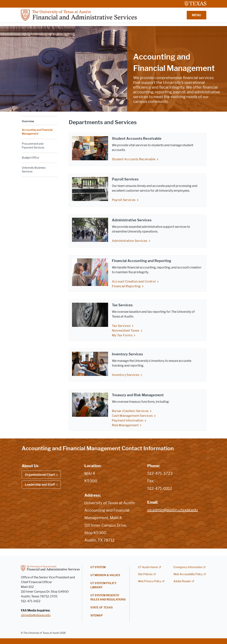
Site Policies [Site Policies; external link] (145, 574)
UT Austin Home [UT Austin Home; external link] (148, 567)
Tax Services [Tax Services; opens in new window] (121, 326)
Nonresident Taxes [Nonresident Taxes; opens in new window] (126, 331)
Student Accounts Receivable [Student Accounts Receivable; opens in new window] (134, 159)
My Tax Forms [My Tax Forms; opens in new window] (122, 335)
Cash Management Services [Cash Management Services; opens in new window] (132, 416)
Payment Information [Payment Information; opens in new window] (128, 420)
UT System (98, 567)
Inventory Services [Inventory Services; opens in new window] (126, 375)
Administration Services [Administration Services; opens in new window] (130, 241)
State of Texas (102, 608)
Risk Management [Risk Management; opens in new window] (125, 425)
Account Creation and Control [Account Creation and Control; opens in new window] (134, 282)
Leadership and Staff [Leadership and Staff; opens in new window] (40, 485)
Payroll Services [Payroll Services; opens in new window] (124, 200)
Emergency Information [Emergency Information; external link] (188, 567)
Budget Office (30, 158)
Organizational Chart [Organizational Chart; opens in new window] (40, 475)
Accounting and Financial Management (37, 132)
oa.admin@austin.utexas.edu (173, 510)
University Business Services (34, 170)
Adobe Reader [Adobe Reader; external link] (182, 581)
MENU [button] (196, 15)
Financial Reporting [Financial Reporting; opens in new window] (126, 286)
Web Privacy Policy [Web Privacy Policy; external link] (150, 581)
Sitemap (97, 616)
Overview (28, 121)
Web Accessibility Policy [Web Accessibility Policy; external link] (188, 574)
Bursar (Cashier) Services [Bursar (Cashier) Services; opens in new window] (130, 411)
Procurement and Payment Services (33, 146)
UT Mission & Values (105, 575)
